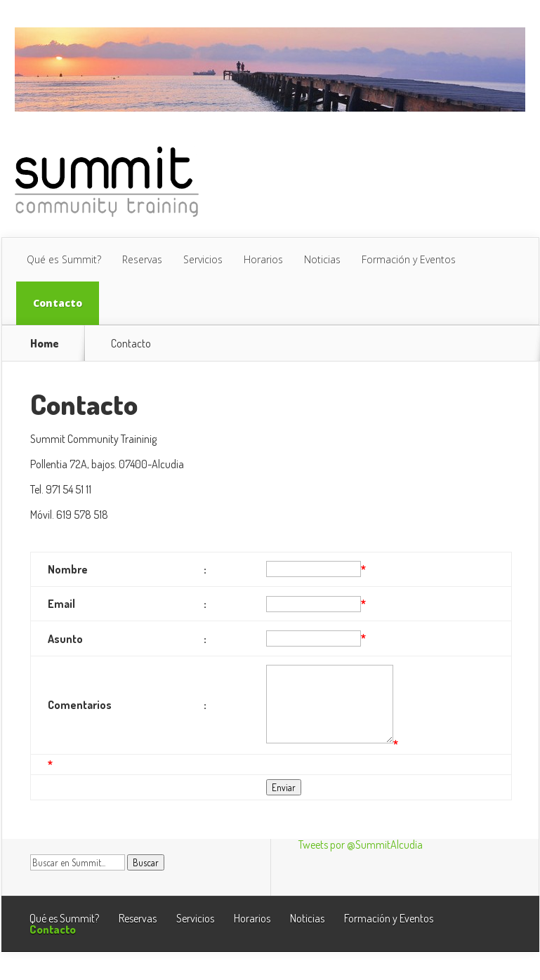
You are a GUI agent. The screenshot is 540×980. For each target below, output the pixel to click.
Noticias (322, 259)
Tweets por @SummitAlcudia (361, 845)
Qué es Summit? (64, 259)
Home (45, 343)
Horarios (263, 259)
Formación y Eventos (409, 259)
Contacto (58, 303)
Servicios (203, 259)
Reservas (142, 259)
